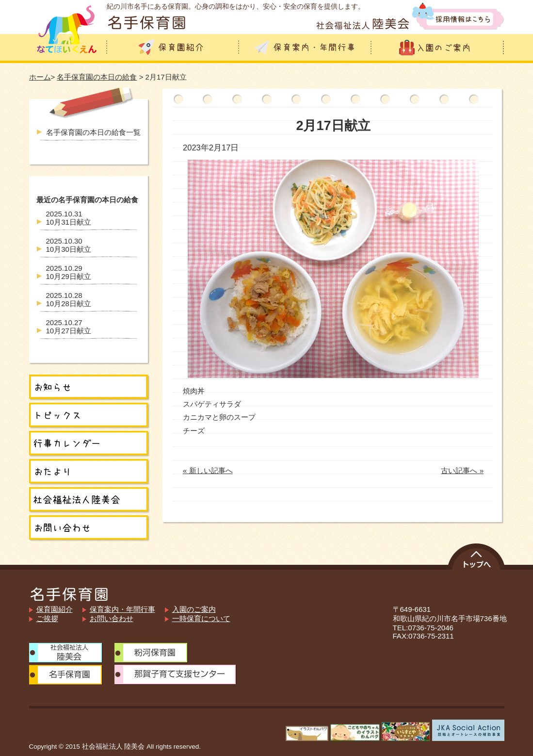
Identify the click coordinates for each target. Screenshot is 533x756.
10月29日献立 (69, 272)
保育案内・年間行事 (122, 609)
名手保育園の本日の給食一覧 (93, 132)
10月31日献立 (69, 218)
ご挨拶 (47, 618)
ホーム (40, 77)
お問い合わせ (112, 618)
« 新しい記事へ (208, 470)
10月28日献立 (69, 299)
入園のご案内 (194, 609)
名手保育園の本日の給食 (97, 77)
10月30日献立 (69, 245)
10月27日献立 (69, 327)
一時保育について (201, 618)
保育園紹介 (55, 609)
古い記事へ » (462, 470)
